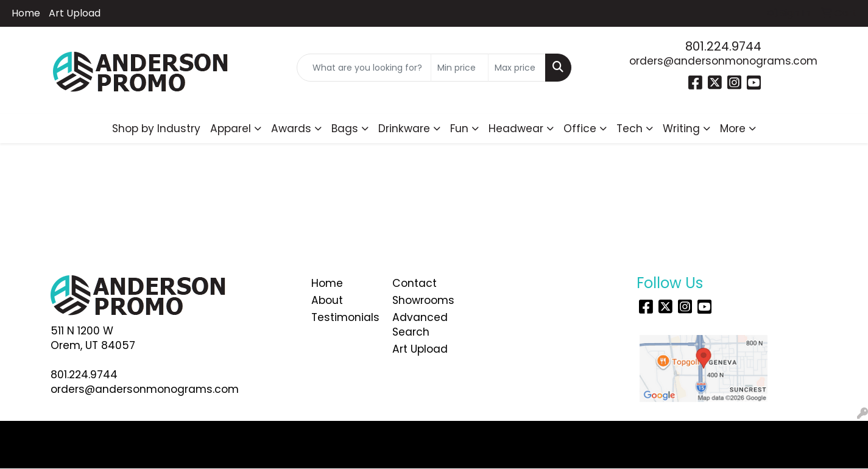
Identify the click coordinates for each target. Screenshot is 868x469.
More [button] (733, 129)
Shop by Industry (156, 129)
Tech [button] (630, 129)
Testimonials (345, 317)
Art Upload (75, 13)
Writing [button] (681, 129)
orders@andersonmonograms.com (723, 61)
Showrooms (423, 300)
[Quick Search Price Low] (460, 68)
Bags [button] (345, 129)
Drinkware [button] (404, 129)
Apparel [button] (231, 129)
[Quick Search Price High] (517, 68)
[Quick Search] (364, 68)
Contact (415, 283)
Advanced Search (420, 325)
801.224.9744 (723, 46)
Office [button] (580, 129)
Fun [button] (459, 129)
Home (26, 13)
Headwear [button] (516, 129)
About (327, 300)
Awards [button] (291, 129)
